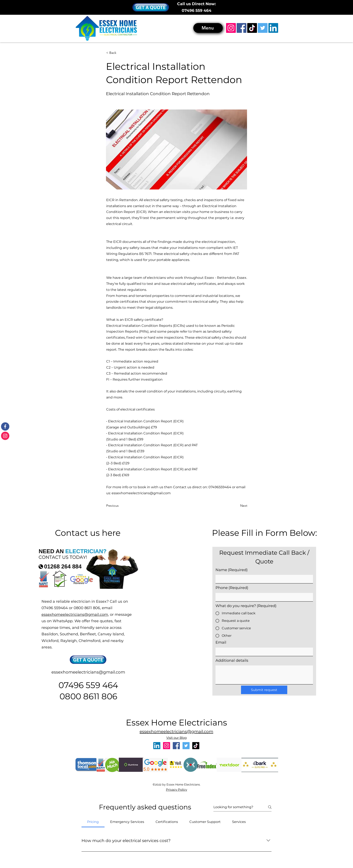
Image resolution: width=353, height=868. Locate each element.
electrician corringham (209, 788)
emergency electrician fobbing (31, 819)
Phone (232, 588)
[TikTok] (252, 28)
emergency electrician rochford (67, 821)
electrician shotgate (143, 788)
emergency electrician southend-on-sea (170, 793)
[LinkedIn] (273, 28)
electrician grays (50, 791)
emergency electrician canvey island (145, 793)
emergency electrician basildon (102, 793)
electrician (4, 788)
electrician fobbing (324, 788)
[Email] (263, 652)
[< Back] (120, 53)
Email (221, 642)
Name (232, 570)
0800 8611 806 (88, 696)
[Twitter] (263, 28)
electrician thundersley (318, 791)
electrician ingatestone (129, 791)
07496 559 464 (197, 10)
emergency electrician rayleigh (214, 793)
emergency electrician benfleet (123, 793)
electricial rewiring (86, 793)
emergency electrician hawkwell (46, 821)
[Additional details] (264, 675)
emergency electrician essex (285, 814)
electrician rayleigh (90, 788)
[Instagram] (231, 28)
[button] (151, 7)
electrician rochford (223, 791)
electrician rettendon (129, 788)
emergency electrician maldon (281, 817)
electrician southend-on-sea (59, 788)
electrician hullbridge (310, 788)
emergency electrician (36, 793)
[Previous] (120, 506)
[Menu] (208, 28)
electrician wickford (116, 788)
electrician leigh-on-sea (76, 788)
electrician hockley (103, 788)
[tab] (93, 822)
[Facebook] (242, 28)
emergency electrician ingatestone (300, 819)
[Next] (237, 506)
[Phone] (263, 597)
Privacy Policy (176, 790)
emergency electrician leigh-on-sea (35, 817)
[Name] (263, 579)
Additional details (232, 660)
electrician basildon (14, 788)
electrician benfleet (27, 788)
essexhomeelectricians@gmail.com (141, 493)
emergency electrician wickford (193, 793)
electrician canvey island (42, 788)
